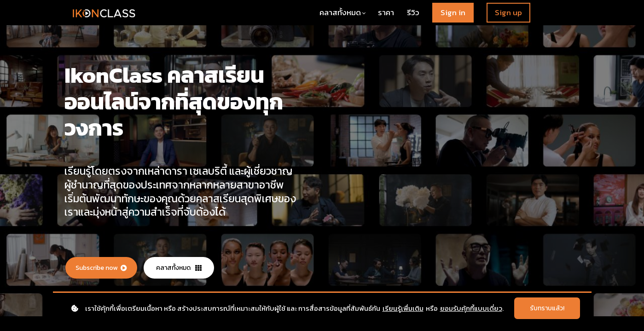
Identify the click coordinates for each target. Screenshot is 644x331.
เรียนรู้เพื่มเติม (403, 308)
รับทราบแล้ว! (547, 308)
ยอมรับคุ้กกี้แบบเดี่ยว (471, 308)
